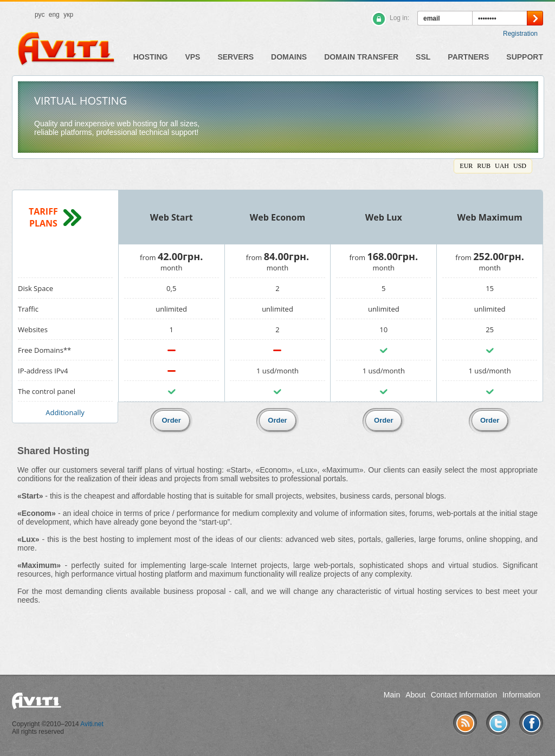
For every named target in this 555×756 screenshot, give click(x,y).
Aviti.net (92, 724)
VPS (192, 57)
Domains (289, 57)
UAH (502, 166)
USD (520, 166)
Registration (520, 34)
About (415, 695)
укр (68, 15)
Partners (468, 57)
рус (40, 15)
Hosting (151, 57)
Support (525, 57)
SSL (423, 57)
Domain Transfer (361, 57)
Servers (235, 57)
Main (392, 695)
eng (54, 15)
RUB (484, 166)
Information (521, 695)
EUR (466, 166)
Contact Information (464, 695)
